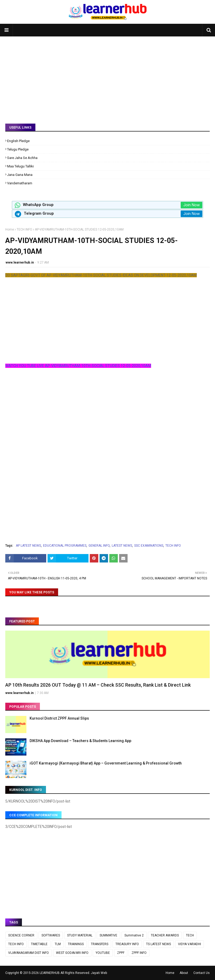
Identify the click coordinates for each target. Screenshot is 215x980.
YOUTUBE (103, 953)
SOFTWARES (51, 935)
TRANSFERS (100, 944)
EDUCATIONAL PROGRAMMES (65, 546)
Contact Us (202, 973)
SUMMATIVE (108, 935)
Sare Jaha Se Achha (22, 158)
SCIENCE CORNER (21, 935)
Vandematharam (20, 183)
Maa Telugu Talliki (20, 166)
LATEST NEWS (122, 546)
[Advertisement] (107, 76)
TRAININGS (76, 944)
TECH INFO (24, 229)
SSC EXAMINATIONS (149, 546)
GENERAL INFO (99, 546)
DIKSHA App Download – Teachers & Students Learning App (80, 741)
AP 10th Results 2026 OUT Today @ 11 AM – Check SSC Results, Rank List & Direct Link (98, 685)
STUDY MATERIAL (80, 935)
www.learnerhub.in (20, 262)
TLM (58, 944)
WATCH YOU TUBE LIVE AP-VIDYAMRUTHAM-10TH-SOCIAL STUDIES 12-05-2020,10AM (78, 366)
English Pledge (18, 141)
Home (10, 229)
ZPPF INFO (139, 953)
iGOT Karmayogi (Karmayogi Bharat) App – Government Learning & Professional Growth (106, 763)
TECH (190, 935)
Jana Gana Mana (20, 175)
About (184, 973)
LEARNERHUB (50, 973)
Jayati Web (99, 973)
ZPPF (121, 953)
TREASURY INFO (127, 944)
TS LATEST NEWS (158, 944)
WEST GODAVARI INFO (72, 953)
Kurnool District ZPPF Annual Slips (59, 718)
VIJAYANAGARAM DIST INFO (29, 953)
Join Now (191, 205)
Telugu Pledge (18, 149)
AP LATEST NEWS (28, 546)
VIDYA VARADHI (190, 944)
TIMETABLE (39, 944)
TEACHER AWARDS (165, 935)
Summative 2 (134, 935)
